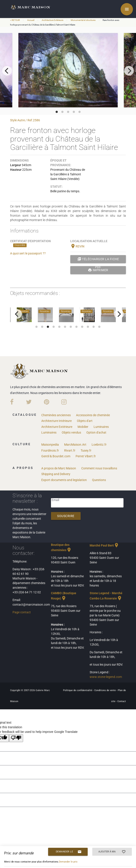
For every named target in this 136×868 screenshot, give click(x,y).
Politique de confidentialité (78, 690)
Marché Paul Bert (104, 545)
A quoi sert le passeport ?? (28, 253)
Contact (122, 701)
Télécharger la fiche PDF (98, 259)
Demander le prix (69, 852)
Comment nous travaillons (99, 468)
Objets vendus (71, 432)
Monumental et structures (83, 20)
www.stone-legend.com (106, 677)
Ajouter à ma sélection (112, 852)
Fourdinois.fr (50, 450)
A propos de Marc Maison (59, 468)
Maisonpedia (50, 445)
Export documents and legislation (64, 480)
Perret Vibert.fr (86, 456)
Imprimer (98, 270)
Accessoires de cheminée (93, 415)
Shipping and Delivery (56, 474)
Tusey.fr (86, 450)
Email (55, 500)
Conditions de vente (105, 690)
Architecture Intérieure (56, 421)
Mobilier (83, 427)
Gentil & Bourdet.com (56, 456)
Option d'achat (96, 432)
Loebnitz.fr (99, 445)
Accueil (31, 20)
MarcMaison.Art (75, 445)
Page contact (22, 612)
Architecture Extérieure (53, 20)
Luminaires (101, 427)
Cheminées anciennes (56, 415)
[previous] (7, 71)
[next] (129, 71)
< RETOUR (15, 20)
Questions (99, 480)
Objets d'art (85, 421)
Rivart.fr (70, 450)
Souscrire (66, 516)
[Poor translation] (16, 738)
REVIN (77, 246)
